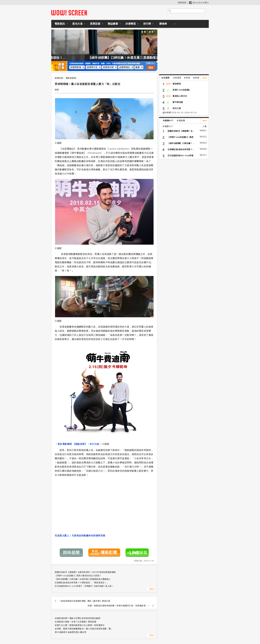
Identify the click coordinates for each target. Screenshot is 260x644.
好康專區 (131, 24)
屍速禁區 (177, 84)
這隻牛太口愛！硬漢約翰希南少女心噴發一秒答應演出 (80, 625)
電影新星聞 (71, 78)
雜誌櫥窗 (113, 24)
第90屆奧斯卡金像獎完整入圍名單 (70, 632)
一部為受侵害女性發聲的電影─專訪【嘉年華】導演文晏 (84, 601)
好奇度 (187, 78)
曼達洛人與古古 (180, 96)
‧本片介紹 (93, 444)
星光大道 (77, 24)
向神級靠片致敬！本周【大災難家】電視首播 (75, 622)
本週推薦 (181, 120)
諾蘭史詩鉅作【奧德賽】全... (181, 131)
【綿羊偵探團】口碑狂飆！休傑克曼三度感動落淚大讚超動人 (144, 58)
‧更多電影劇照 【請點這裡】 (71, 444)
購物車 (163, 24)
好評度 (196, 78)
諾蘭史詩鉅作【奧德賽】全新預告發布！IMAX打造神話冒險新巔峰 (85, 572)
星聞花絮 (95, 24)
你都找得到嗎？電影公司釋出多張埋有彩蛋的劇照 (78, 618)
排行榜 (147, 24)
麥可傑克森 (178, 102)
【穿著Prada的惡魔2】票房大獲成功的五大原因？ (78, 576)
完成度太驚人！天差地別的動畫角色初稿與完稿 (80, 535)
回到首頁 (182, 3)
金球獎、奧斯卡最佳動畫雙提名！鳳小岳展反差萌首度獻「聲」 (84, 629)
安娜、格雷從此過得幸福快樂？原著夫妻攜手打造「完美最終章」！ (119, 606)
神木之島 (177, 108)
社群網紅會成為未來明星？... (181, 149)
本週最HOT (168, 120)
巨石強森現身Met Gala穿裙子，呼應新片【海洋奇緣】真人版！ (84, 586)
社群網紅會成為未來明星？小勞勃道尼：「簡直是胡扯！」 (82, 583)
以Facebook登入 (199, 3)
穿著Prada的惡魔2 (181, 90)
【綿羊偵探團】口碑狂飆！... (181, 143)
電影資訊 (60, 24)
